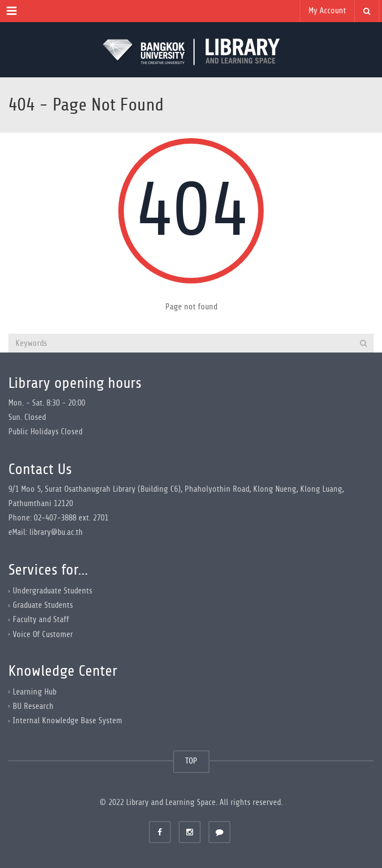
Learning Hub (35, 692)
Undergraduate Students (53, 591)
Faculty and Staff (41, 620)
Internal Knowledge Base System (67, 721)
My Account (327, 11)
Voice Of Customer (43, 634)
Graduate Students (43, 605)
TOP (191, 761)
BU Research (33, 706)
